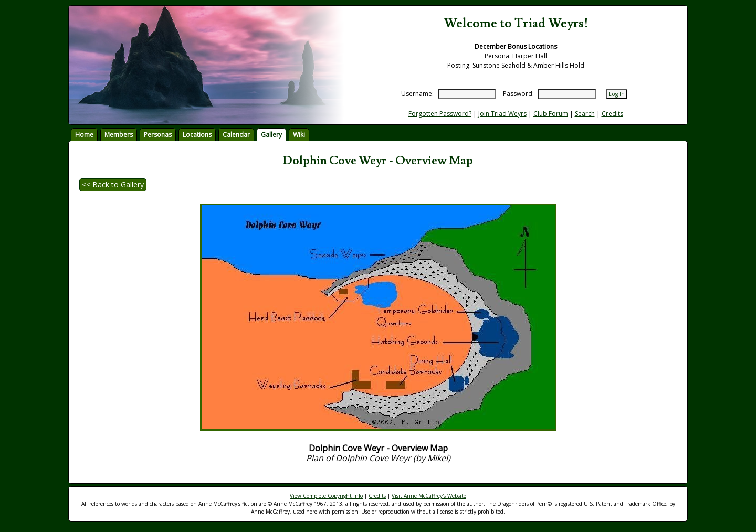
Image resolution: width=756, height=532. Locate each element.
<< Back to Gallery (113, 184)
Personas (158, 135)
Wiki (299, 135)
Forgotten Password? (440, 114)
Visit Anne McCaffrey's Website (429, 496)
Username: (417, 94)
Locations (197, 135)
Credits (612, 114)
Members (119, 135)
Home (84, 135)
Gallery (271, 135)
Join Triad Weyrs (502, 114)
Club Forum (551, 114)
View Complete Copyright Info (326, 496)
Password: (518, 94)
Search (585, 114)
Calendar (236, 135)
